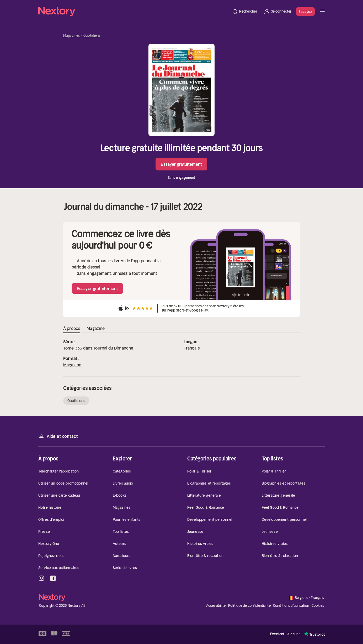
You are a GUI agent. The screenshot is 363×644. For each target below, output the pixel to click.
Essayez (305, 12)
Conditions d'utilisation (291, 606)
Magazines (71, 36)
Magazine (72, 365)
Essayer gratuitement (181, 164)
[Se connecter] (278, 12)
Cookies (318, 606)
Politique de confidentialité (249, 606)
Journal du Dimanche (113, 348)
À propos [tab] (72, 328)
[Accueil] (134, 12)
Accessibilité (216, 606)
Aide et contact (58, 436)
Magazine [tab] (96, 328)
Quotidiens (92, 36)
